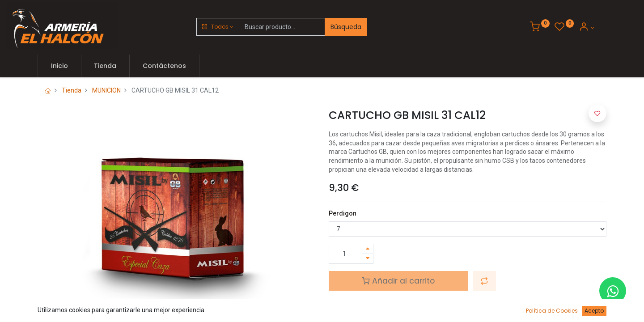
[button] (218, 27)
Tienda (72, 90)
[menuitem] (59, 66)
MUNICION (106, 90)
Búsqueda (346, 27)
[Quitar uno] (368, 259)
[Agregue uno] (368, 249)
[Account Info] (587, 28)
